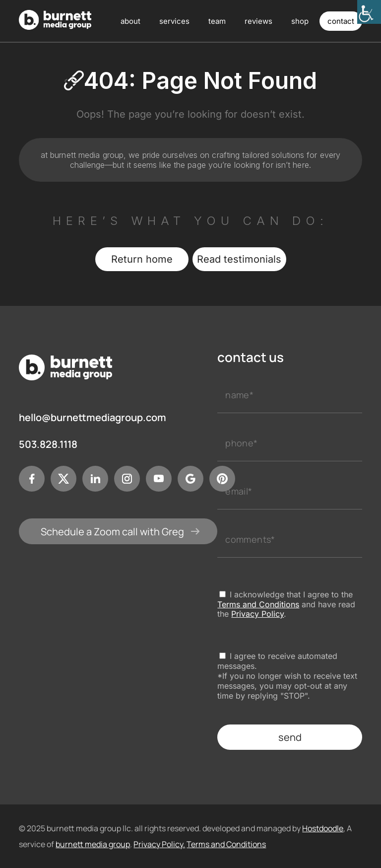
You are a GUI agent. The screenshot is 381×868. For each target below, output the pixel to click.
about (130, 21)
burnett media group (93, 844)
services (174, 21)
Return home (142, 259)
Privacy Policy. (159, 844)
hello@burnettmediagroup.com (93, 418)
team (217, 21)
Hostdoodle (323, 828)
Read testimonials (239, 259)
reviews (258, 21)
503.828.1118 (48, 444)
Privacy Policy (257, 614)
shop (300, 21)
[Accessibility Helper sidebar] (369, 12)
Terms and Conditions (258, 604)
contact (341, 21)
